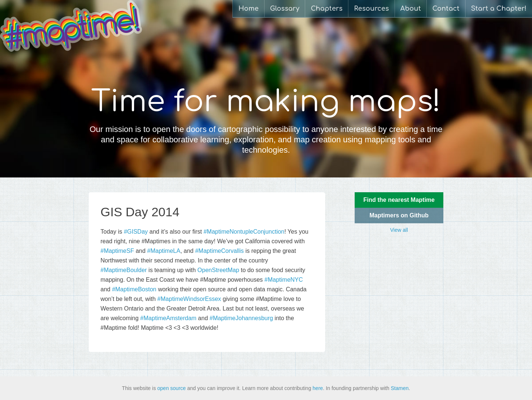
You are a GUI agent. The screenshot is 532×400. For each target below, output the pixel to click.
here (318, 388)
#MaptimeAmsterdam (168, 318)
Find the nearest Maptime (399, 200)
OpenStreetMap (218, 270)
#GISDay (136, 232)
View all (399, 230)
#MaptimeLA (164, 251)
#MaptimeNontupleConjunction (244, 232)
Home (248, 9)
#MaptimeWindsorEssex (189, 299)
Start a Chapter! (499, 9)
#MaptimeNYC (284, 280)
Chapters (327, 9)
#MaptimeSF (117, 251)
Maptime (71, 26)
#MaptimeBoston (134, 289)
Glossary (285, 9)
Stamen (400, 388)
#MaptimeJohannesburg (241, 318)
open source (172, 388)
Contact (446, 9)
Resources (371, 9)
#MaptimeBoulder (124, 270)
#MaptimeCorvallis (219, 251)
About (411, 9)
